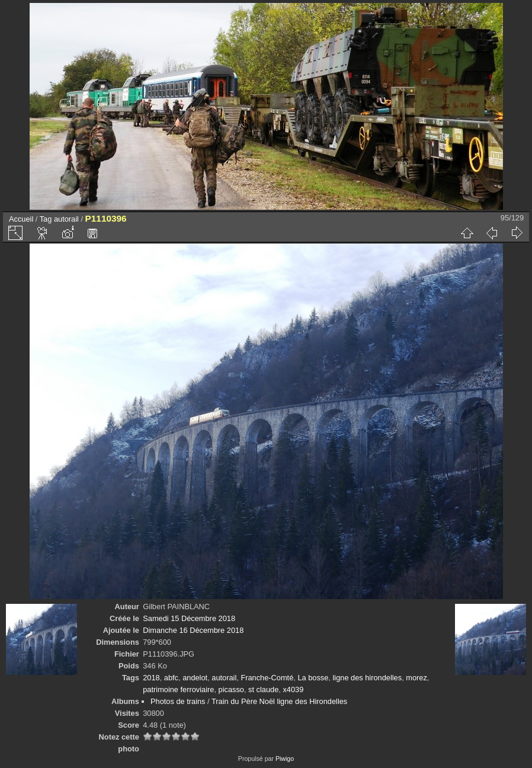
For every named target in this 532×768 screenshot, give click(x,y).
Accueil (21, 219)
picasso (231, 689)
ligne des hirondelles (367, 678)
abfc (171, 678)
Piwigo (285, 759)
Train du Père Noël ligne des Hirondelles (279, 701)
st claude (263, 689)
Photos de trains (178, 701)
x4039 (293, 689)
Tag (46, 219)
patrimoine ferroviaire (178, 689)
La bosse (313, 678)
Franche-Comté (267, 678)
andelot (195, 678)
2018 (151, 678)
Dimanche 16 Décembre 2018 (193, 630)
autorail (66, 219)
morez (416, 678)
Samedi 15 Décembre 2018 (189, 618)
